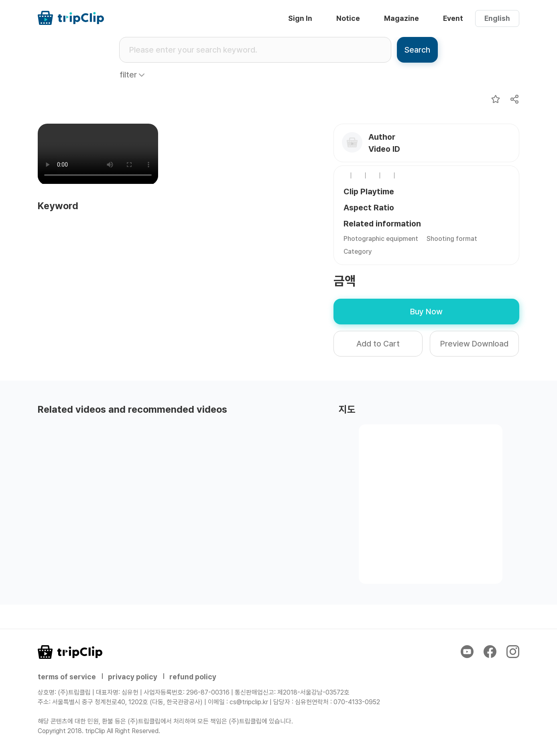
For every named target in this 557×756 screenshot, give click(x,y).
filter (128, 75)
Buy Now (426, 312)
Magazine (401, 18)
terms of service (67, 677)
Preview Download (474, 344)
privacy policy (133, 677)
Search (417, 50)
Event (453, 18)
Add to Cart (378, 344)
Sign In (300, 18)
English (497, 18)
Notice (348, 18)
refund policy (193, 677)
